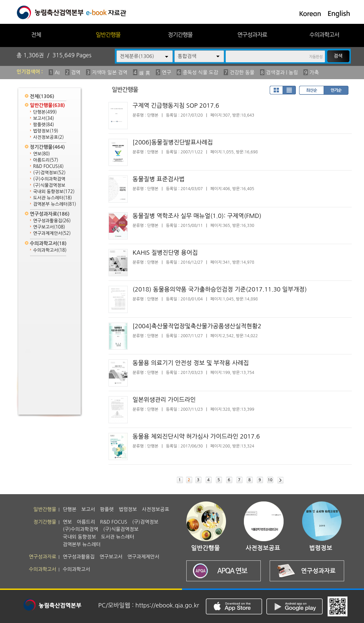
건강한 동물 (242, 72)
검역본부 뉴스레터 (55, 204)
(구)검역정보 (49, 173)
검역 (76, 72)
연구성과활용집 (52, 221)
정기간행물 (180, 35)
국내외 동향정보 (54, 192)
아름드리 (46, 160)
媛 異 (145, 73)
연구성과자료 (252, 35)
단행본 (45, 112)
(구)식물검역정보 (49, 185)
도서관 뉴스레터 (52, 198)
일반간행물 (108, 35)
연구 (166, 72)
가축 (314, 72)
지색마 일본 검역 (110, 72)
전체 (36, 35)
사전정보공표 (48, 137)
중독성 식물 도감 (200, 72)
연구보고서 (49, 227)
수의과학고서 (324, 35)
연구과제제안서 (52, 233)
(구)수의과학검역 (49, 179)
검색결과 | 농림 (282, 72)
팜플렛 (44, 125)
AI (57, 72)
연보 (42, 154)
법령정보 (46, 131)
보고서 (44, 118)
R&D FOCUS (48, 166)
